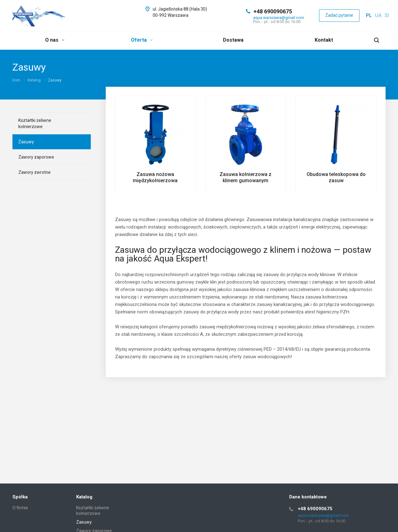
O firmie (20, 508)
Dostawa (233, 40)
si (387, 15)
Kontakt (324, 40)
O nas (55, 40)
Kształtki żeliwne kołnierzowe (35, 123)
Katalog (84, 497)
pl (369, 15)
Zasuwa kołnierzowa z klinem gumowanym (245, 177)
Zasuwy (26, 142)
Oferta (142, 40)
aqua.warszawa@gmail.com (279, 18)
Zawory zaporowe (36, 157)
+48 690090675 (273, 11)
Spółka (20, 497)
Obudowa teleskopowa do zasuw (336, 177)
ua (378, 15)
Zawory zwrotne (35, 172)
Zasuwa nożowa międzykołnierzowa (155, 177)
